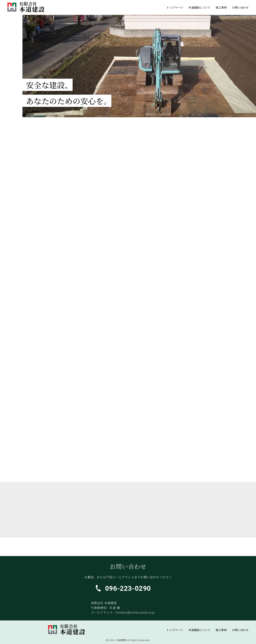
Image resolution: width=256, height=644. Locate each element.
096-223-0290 (128, 589)
